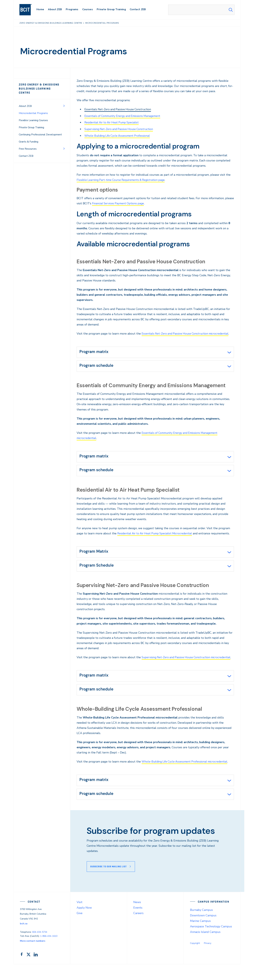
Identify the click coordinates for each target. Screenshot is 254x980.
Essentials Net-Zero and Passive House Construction (119, 109)
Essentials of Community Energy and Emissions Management (125, 116)
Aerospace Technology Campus (211, 942)
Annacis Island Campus (205, 948)
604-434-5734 (40, 948)
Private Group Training (31, 123)
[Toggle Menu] (64, 102)
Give (80, 929)
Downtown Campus (203, 931)
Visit (80, 918)
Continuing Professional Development (40, 130)
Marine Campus (200, 937)
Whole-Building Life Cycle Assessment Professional (119, 135)
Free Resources (28, 145)
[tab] (155, 352)
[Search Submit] (231, 10)
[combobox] (201, 10)
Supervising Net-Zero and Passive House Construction (121, 129)
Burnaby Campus (201, 926)
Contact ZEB (26, 152)
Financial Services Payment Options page (119, 203)
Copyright (195, 959)
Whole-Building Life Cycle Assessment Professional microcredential (187, 776)
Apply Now (84, 923)
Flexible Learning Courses (33, 116)
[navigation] (29, 10)
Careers (138, 929)
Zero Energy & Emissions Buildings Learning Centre (41, 87)
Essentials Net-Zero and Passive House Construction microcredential (187, 333)
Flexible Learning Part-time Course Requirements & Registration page (124, 180)
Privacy (208, 959)
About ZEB (25, 102)
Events (138, 923)
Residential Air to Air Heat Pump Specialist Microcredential (157, 535)
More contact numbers (33, 957)
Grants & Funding (29, 137)
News (137, 918)
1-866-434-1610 (49, 952)
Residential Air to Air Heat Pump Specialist (113, 122)
